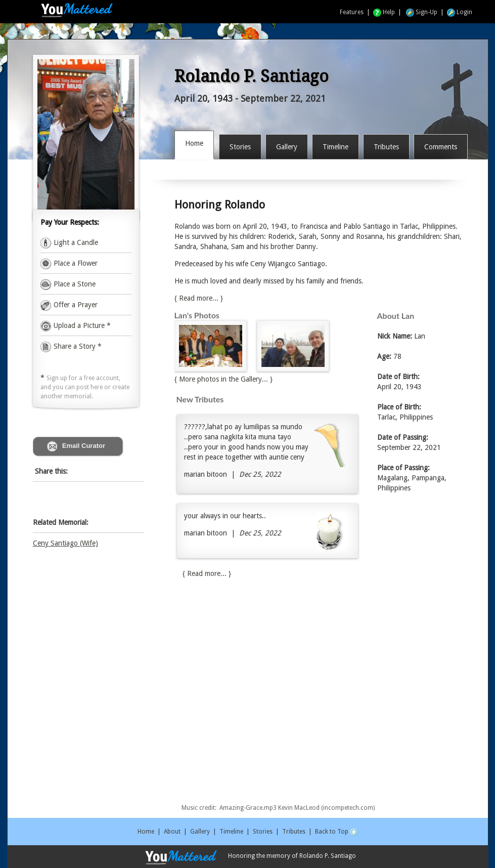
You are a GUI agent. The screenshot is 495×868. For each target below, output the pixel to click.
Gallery (200, 832)
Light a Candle (75, 242)
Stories (263, 832)
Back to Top (336, 832)
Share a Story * (71, 346)
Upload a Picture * (81, 325)
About (172, 832)
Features (352, 12)
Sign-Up (422, 12)
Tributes (294, 832)
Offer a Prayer (75, 305)
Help (384, 12)
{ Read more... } (199, 298)
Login (460, 12)
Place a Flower (75, 263)
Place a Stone (74, 284)
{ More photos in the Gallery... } (223, 379)
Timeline (231, 832)
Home (146, 832)
